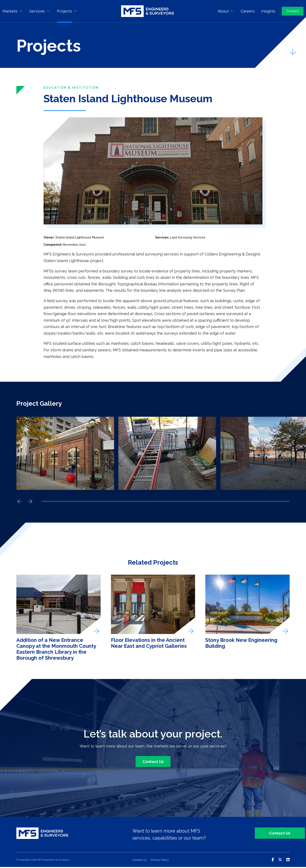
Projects (65, 12)
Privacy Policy (160, 861)
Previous (20, 502)
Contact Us (153, 763)
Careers (248, 12)
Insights (268, 12)
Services (37, 12)
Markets (10, 12)
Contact (293, 12)
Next (30, 502)
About (223, 12)
